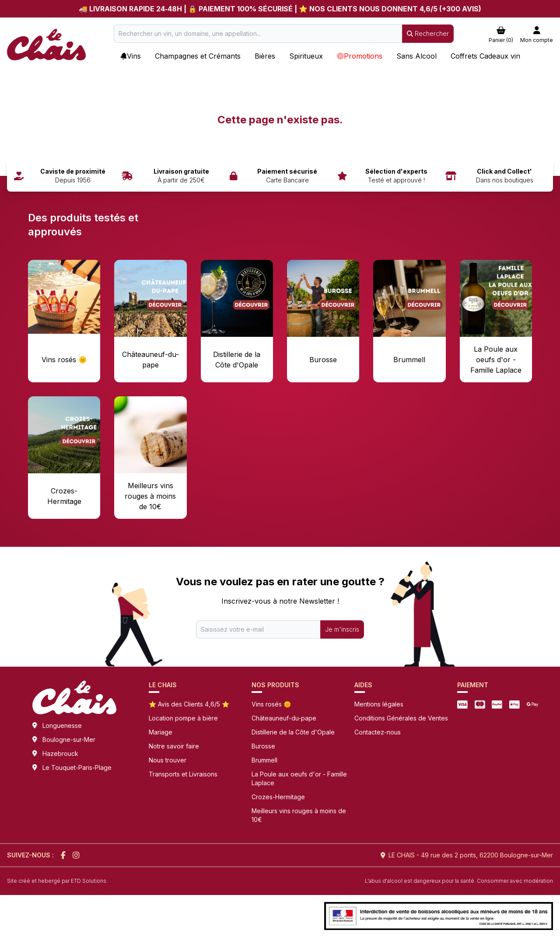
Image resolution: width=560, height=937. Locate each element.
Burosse (263, 746)
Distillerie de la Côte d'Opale (293, 732)
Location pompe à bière (183, 718)
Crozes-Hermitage (278, 797)
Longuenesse (62, 725)
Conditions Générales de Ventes (401, 718)
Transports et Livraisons (183, 774)
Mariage (161, 732)
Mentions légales (379, 704)
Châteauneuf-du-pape (284, 718)
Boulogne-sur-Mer (69, 739)
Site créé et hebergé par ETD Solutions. (57, 881)
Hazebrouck (60, 753)
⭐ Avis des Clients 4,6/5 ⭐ (189, 704)
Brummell (264, 760)
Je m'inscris (342, 629)
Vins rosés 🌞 (271, 704)
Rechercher (428, 33)
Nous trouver (168, 760)
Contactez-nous (378, 732)
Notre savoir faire (174, 746)
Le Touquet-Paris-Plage (77, 767)
